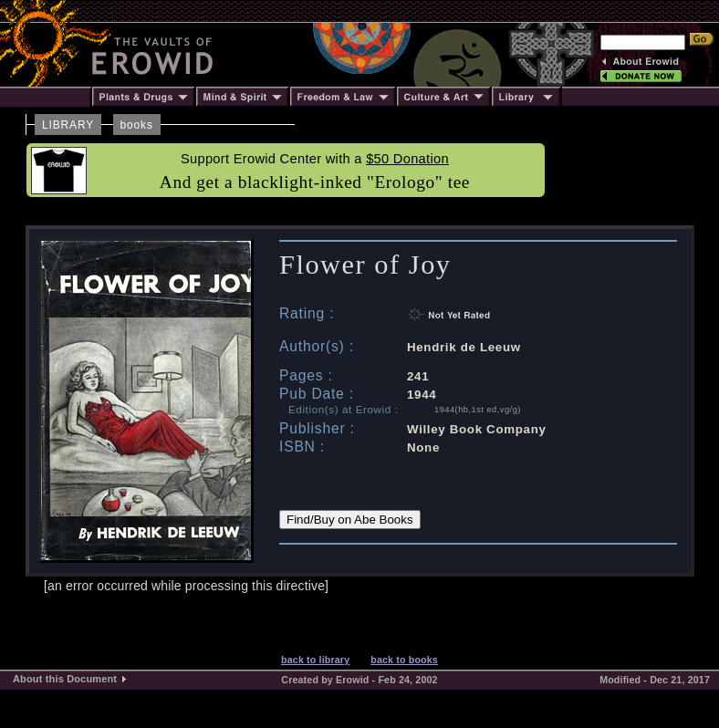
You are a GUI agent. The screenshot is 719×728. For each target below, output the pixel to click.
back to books (404, 660)
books (137, 125)
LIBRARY (68, 125)
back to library (315, 660)
